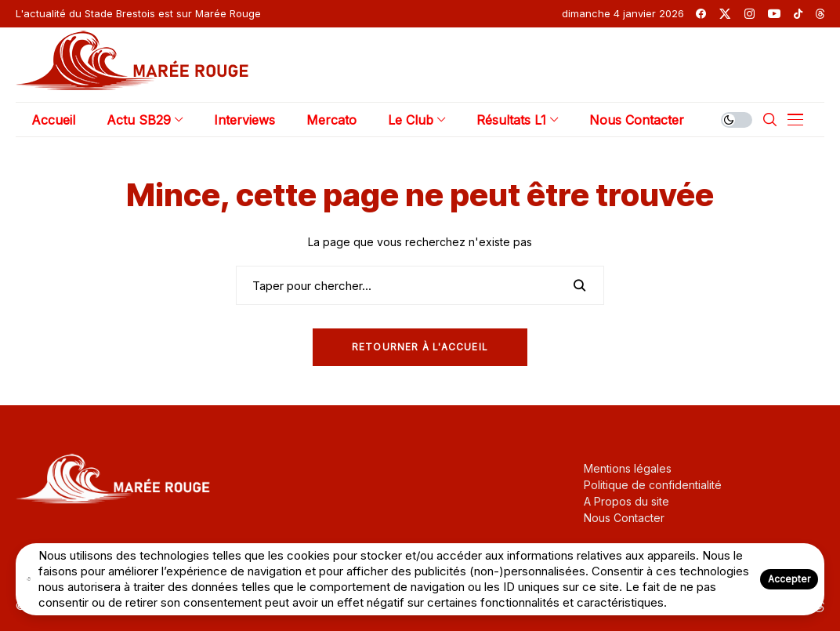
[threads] (820, 14)
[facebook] (701, 14)
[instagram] (749, 14)
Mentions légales (628, 468)
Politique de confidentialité (653, 485)
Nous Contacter (624, 518)
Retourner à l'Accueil (420, 347)
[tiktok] (798, 14)
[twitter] (725, 14)
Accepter (789, 579)
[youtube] (774, 14)
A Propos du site (626, 501)
